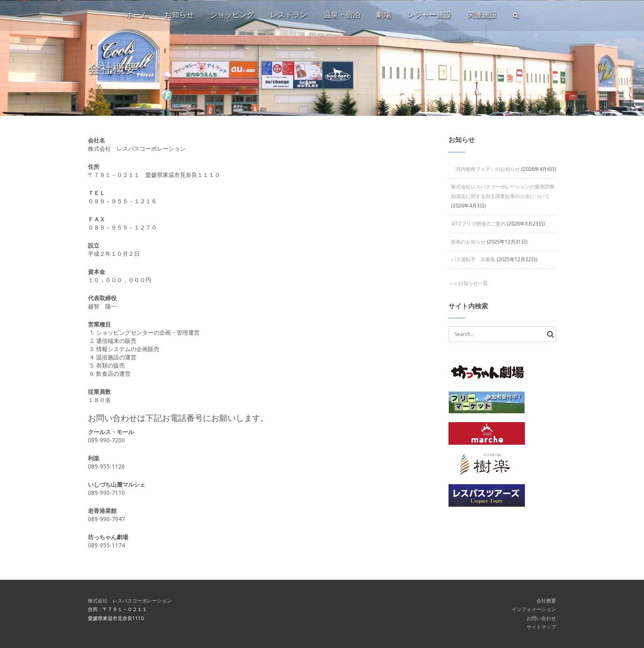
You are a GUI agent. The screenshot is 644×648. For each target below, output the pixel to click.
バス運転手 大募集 (473, 259)
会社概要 (546, 601)
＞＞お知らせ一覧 (468, 283)
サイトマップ (541, 627)
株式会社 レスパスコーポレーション (130, 601)
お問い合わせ (541, 618)
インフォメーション (534, 609)
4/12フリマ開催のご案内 (478, 224)
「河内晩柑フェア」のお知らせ (485, 169)
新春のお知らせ (468, 242)
